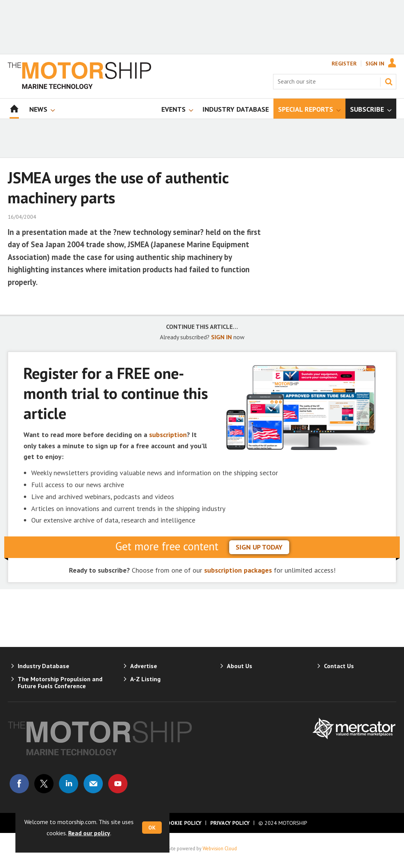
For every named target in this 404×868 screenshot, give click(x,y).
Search (389, 82)
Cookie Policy (183, 823)
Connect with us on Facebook (19, 784)
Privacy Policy (230, 823)
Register (344, 64)
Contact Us (339, 666)
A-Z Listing (145, 679)
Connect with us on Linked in (69, 784)
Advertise (144, 666)
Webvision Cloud (220, 848)
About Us (240, 666)
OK (152, 828)
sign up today (259, 547)
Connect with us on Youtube (118, 784)
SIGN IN (221, 337)
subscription (168, 435)
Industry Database (44, 666)
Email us (93, 784)
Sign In (375, 64)
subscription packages (238, 570)
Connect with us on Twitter (44, 784)
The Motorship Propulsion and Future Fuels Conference (60, 682)
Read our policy (89, 833)
